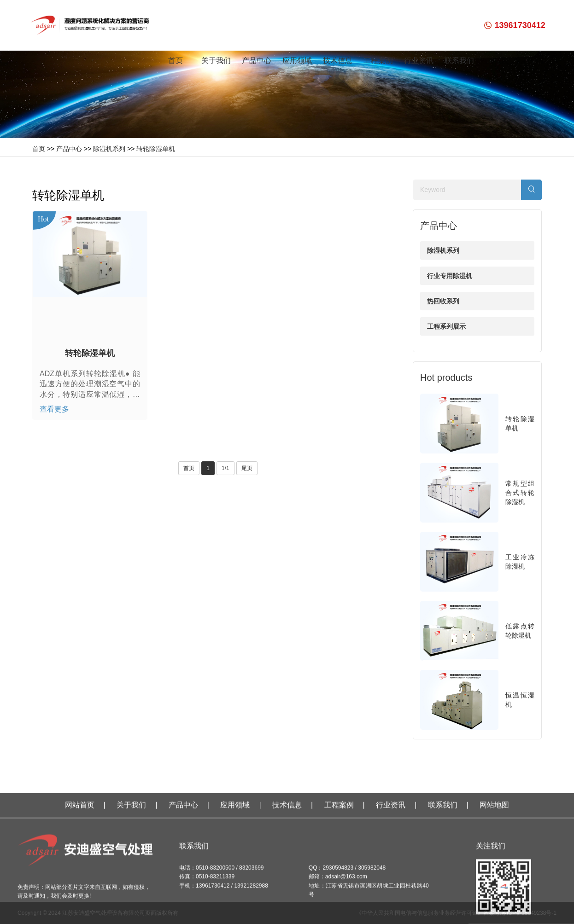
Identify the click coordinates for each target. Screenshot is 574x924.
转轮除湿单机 (156, 149)
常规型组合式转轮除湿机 (520, 493)
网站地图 (494, 890)
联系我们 (459, 61)
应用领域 (297, 61)
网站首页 (80, 890)
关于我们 (216, 61)
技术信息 (338, 61)
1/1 (225, 468)
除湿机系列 (109, 149)
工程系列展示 (446, 326)
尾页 (247, 468)
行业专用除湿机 (450, 276)
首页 (176, 61)
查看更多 (54, 409)
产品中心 (257, 61)
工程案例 (378, 61)
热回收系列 (443, 301)
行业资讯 (419, 61)
